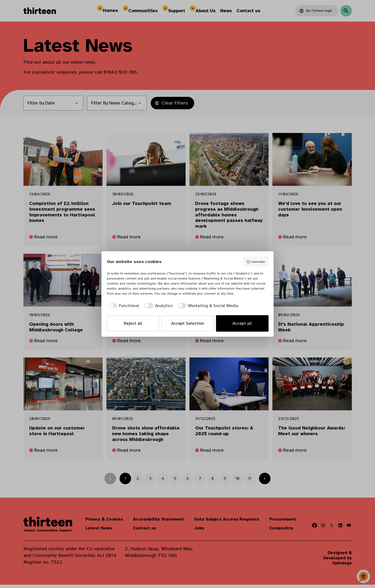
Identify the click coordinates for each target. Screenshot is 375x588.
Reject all (133, 323)
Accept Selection (188, 323)
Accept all (242, 323)
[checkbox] (123, 306)
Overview (256, 262)
